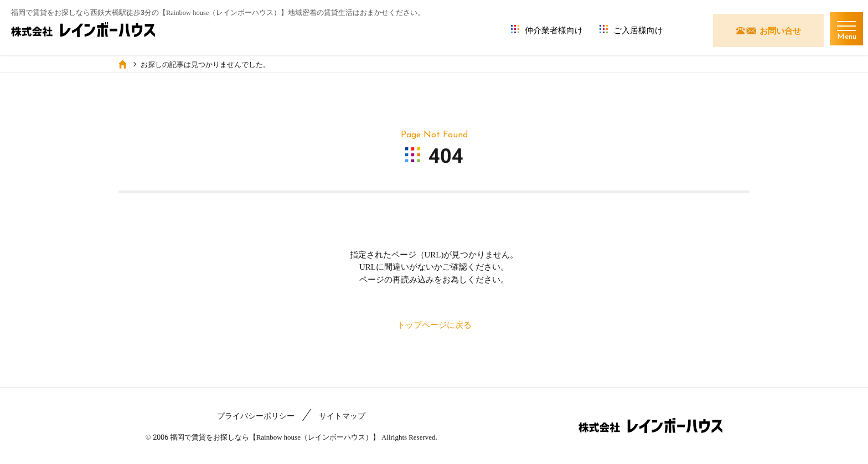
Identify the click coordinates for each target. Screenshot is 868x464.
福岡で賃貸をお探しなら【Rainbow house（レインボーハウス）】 (275, 437)
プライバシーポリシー (256, 416)
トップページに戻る (434, 325)
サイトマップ (342, 416)
